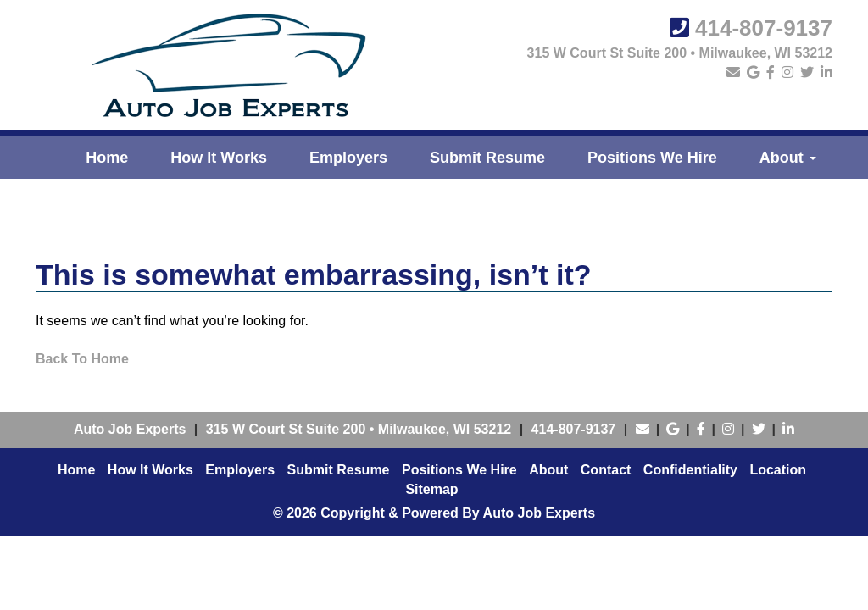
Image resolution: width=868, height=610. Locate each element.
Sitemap (431, 489)
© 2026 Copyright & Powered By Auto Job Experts (434, 513)
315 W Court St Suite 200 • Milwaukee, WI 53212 (680, 53)
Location (778, 470)
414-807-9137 (764, 28)
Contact (606, 470)
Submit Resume (487, 158)
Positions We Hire (652, 158)
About (788, 158)
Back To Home (82, 359)
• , (359, 429)
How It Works (219, 158)
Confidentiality (690, 470)
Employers (348, 158)
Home (107, 158)
